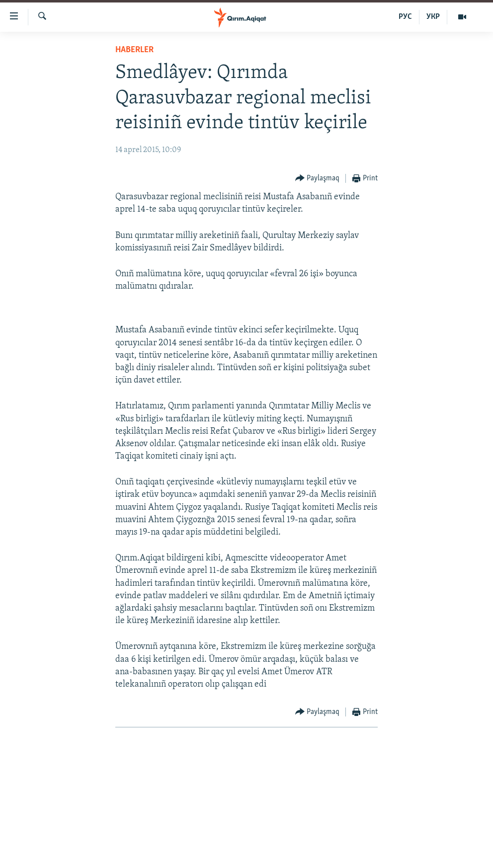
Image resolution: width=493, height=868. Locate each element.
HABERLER (134, 50)
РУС (405, 17)
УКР (433, 17)
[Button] (318, 179)
